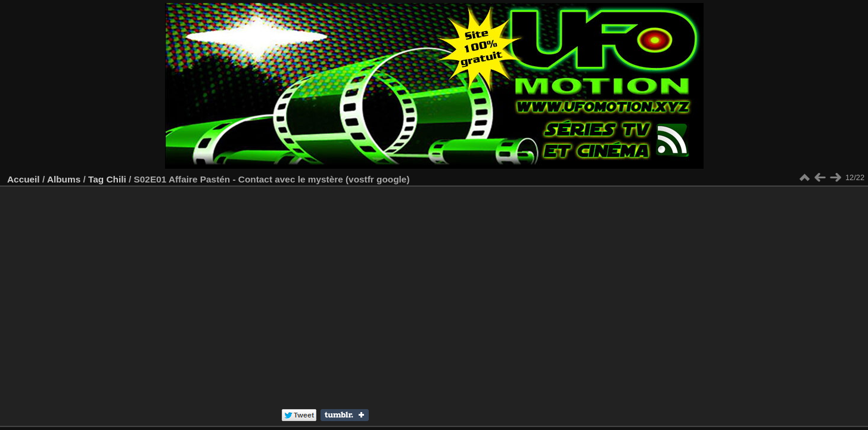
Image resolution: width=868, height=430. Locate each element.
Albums (64, 179)
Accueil (24, 179)
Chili (116, 179)
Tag (96, 179)
